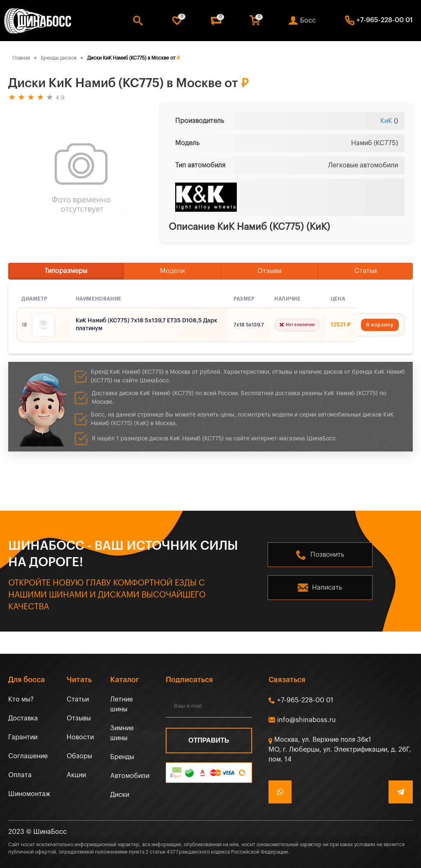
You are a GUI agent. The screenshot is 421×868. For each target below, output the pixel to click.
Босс (308, 21)
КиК (386, 121)
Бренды (122, 757)
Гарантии (23, 737)
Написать (327, 588)
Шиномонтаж (29, 794)
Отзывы (269, 271)
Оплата (20, 775)
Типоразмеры (66, 271)
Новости (80, 737)
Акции (76, 775)
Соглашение (28, 756)
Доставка (23, 718)
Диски (120, 795)
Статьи (365, 271)
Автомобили (130, 776)
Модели (172, 271)
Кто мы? (21, 699)
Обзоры (79, 756)
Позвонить (327, 555)
